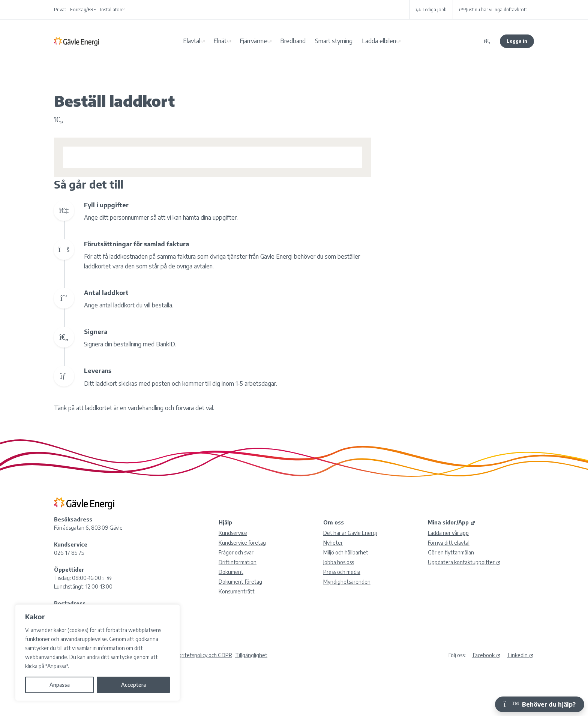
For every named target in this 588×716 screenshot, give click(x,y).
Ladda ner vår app (448, 533)
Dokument (231, 572)
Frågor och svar (236, 552)
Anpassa (60, 685)
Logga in (517, 41)
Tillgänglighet (251, 655)
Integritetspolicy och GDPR (201, 655)
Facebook (486, 655)
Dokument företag (240, 582)
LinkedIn (520, 655)
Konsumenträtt (237, 591)
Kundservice (233, 533)
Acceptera (133, 685)
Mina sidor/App (452, 522)
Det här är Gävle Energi (350, 533)
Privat (60, 10)
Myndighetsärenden (347, 582)
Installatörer (112, 10)
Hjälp (225, 522)
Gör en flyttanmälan (451, 552)
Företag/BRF (83, 10)
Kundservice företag (242, 543)
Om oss (334, 522)
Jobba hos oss (339, 562)
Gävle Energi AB (76, 41)
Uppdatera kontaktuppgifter (464, 562)
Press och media (342, 572)
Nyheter (333, 543)
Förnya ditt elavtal (449, 543)
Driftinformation (238, 562)
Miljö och (346, 552)
